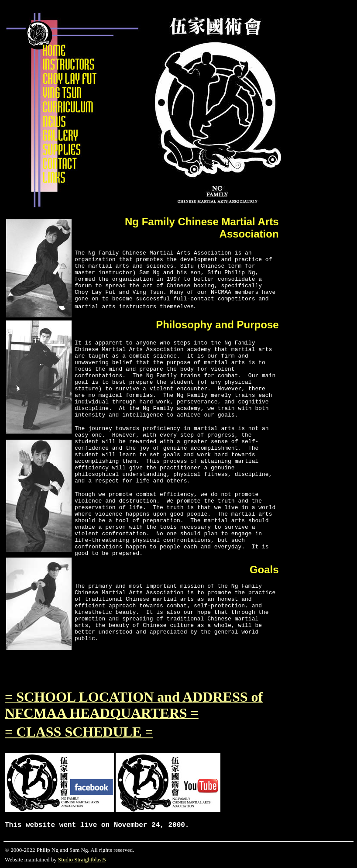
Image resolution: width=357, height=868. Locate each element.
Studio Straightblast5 (82, 859)
